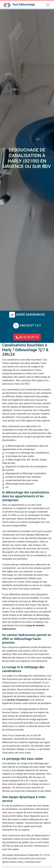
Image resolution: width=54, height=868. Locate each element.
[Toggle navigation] (48, 5)
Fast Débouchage (24, 4)
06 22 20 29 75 (27, 337)
